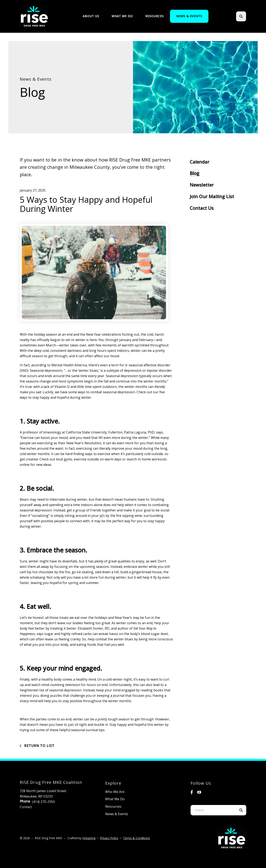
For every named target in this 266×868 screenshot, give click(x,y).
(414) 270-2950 (43, 802)
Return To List (39, 746)
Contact (26, 807)
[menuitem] (91, 16)
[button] (241, 16)
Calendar (199, 162)
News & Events (189, 16)
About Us (91, 16)
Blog (195, 173)
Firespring (89, 838)
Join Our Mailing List (212, 196)
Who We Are (115, 792)
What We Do (122, 16)
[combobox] (213, 810)
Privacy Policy (109, 838)
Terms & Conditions (137, 838)
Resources (155, 16)
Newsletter (202, 185)
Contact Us (202, 208)
